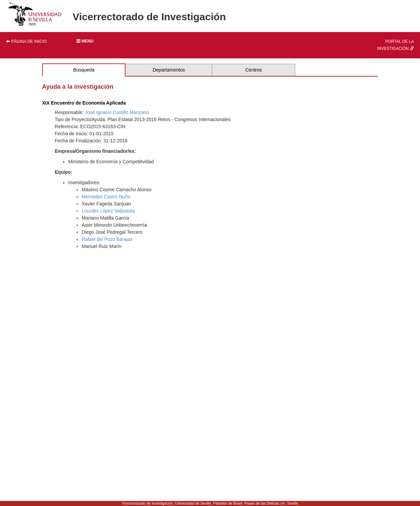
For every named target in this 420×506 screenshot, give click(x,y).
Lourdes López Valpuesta (108, 211)
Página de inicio (26, 41)
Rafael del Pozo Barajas (107, 239)
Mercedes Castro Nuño (106, 197)
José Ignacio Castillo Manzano (117, 112)
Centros (254, 70)
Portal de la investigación (396, 45)
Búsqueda (84, 70)
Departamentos (169, 70)
